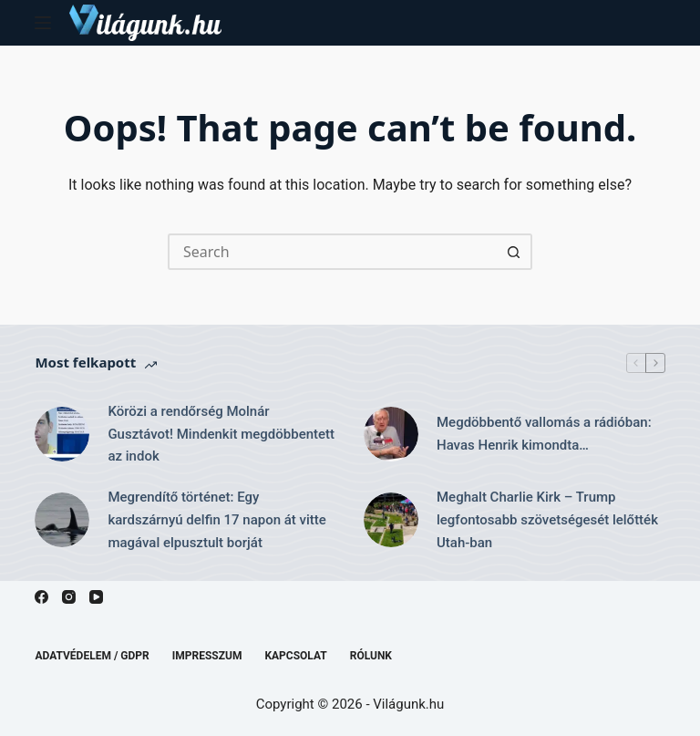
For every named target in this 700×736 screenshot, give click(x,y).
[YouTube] (96, 597)
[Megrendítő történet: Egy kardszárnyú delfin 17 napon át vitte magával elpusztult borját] (62, 520)
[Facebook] (41, 597)
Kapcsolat (295, 656)
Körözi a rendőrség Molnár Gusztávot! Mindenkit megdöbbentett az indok (221, 434)
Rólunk (371, 656)
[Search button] (514, 252)
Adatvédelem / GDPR (92, 656)
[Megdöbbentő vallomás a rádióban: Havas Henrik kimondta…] (391, 434)
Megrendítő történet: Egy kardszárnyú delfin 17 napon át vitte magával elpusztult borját (216, 520)
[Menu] (43, 23)
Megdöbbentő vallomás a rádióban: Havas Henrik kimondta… (544, 434)
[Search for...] (332, 252)
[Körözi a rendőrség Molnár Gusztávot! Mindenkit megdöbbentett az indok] (62, 434)
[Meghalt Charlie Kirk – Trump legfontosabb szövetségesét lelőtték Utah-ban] (391, 520)
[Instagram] (69, 597)
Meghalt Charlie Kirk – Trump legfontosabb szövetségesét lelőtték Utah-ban (547, 520)
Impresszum (207, 656)
